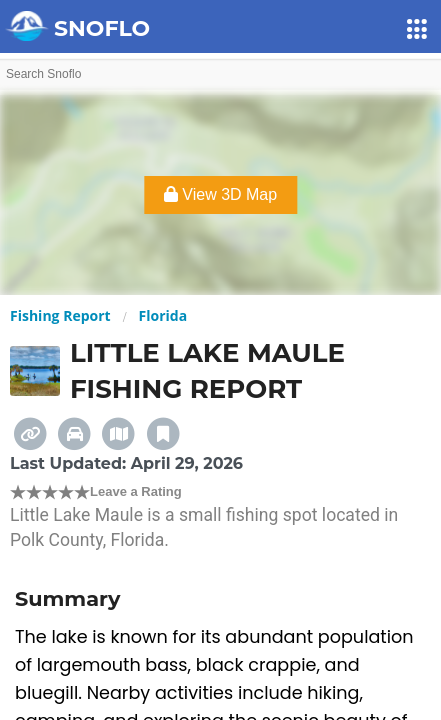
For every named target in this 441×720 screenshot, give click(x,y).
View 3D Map (220, 194)
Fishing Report (60, 315)
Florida (163, 315)
